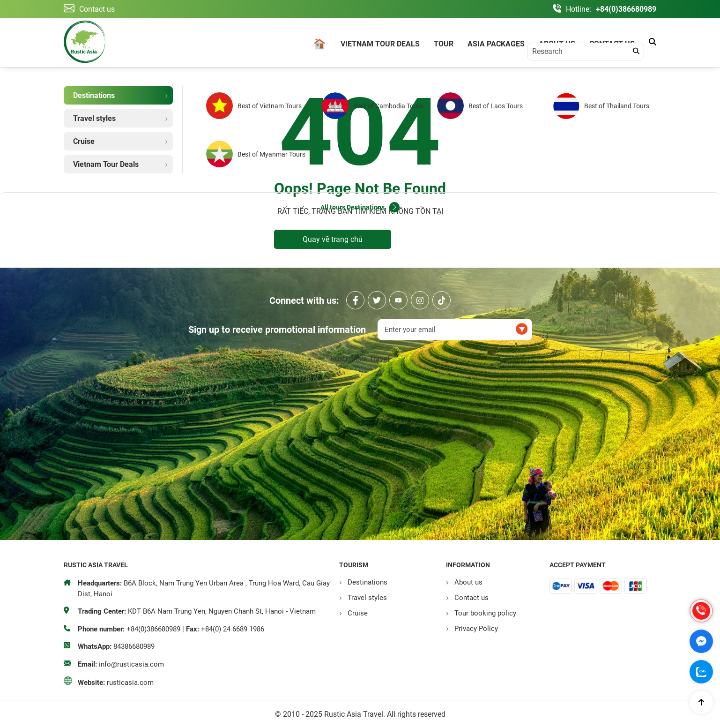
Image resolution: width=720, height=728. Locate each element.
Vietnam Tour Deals (380, 44)
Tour (444, 44)
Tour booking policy (485, 613)
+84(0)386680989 (626, 9)
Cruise (358, 613)
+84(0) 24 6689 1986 (233, 629)
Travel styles (367, 598)
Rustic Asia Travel (360, 359)
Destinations (367, 582)
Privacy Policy (476, 629)
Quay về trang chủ (333, 239)
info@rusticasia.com (131, 664)
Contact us (612, 44)
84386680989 (134, 646)
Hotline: (579, 9)
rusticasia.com (130, 683)
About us (557, 44)
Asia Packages (496, 44)
